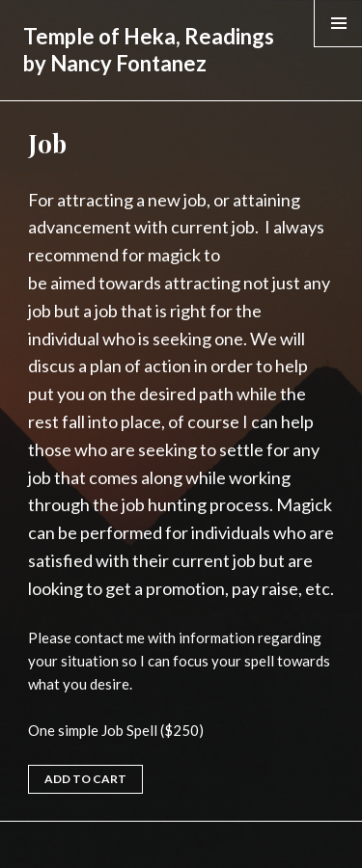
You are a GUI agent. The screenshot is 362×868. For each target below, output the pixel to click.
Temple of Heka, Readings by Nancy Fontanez (149, 50)
